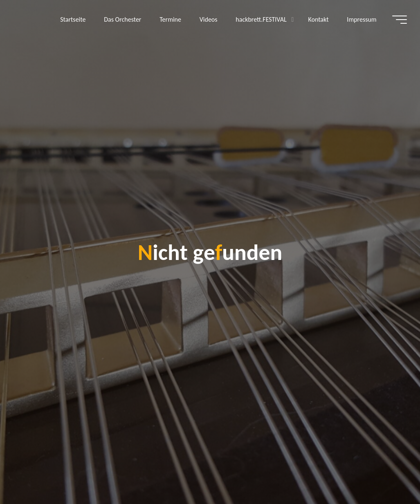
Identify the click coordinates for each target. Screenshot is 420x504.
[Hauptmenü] (400, 20)
